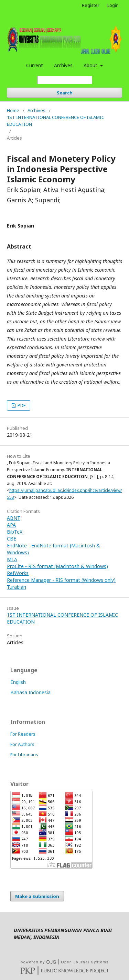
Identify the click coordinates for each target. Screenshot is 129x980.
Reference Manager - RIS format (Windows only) (61, 580)
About (91, 65)
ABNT (14, 518)
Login (113, 5)
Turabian (17, 587)
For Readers (23, 734)
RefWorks (18, 573)
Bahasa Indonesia (30, 692)
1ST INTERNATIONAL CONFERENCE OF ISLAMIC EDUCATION (56, 121)
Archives (63, 65)
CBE (12, 539)
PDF (21, 405)
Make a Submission (37, 896)
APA (11, 525)
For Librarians (24, 755)
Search (65, 93)
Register (91, 5)
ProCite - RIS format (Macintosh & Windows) (57, 566)
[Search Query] (65, 80)
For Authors (22, 744)
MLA (12, 559)
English (18, 682)
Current (35, 65)
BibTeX (15, 532)
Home (13, 110)
